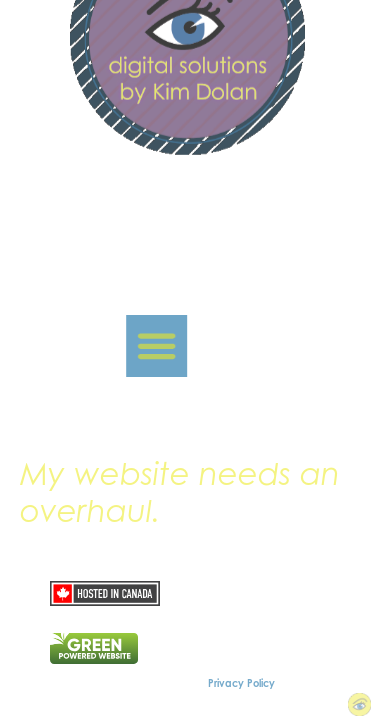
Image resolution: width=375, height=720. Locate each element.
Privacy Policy (241, 683)
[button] (144, 346)
